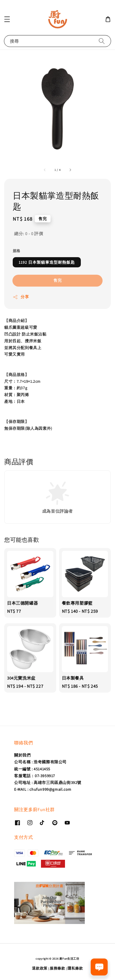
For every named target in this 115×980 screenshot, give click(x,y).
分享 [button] (21, 297)
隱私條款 (75, 968)
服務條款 (57, 968)
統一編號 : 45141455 (32, 769)
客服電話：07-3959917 (35, 776)
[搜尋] (102, 41)
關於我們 (22, 755)
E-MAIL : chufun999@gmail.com (43, 789)
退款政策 (40, 968)
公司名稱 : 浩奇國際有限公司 (40, 762)
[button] (7, 19)
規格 (17, 251)
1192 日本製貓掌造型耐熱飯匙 (47, 262)
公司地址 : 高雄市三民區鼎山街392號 (48, 783)
